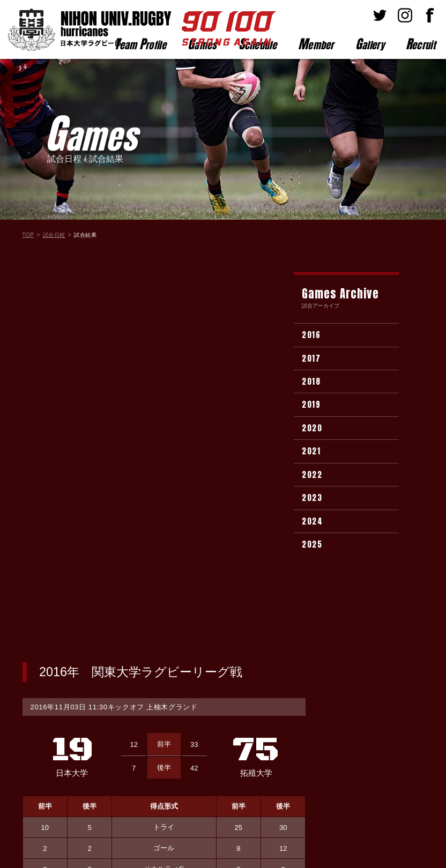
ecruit (421, 44)
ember (316, 44)
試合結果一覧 (164, 622)
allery (370, 44)
